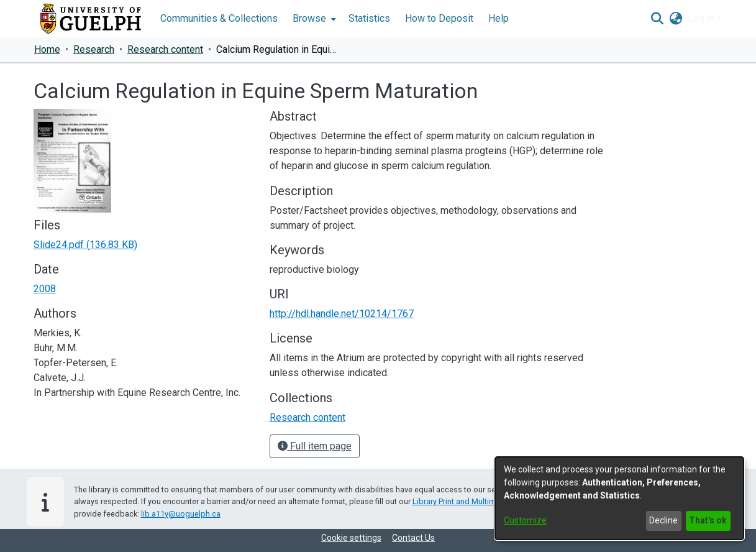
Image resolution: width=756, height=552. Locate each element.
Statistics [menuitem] (369, 18)
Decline (663, 520)
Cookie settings (351, 538)
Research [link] (94, 49)
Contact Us (413, 538)
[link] (85, 245)
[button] (658, 19)
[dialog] (619, 498)
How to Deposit (439, 18)
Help (499, 18)
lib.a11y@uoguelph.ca (181, 514)
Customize (525, 520)
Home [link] (47, 49)
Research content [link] (165, 49)
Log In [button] (703, 18)
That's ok (708, 520)
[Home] (91, 19)
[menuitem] (313, 19)
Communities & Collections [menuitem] (219, 18)
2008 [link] (45, 289)
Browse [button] (309, 18)
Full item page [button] (315, 446)
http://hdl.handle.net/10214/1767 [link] (342, 314)
